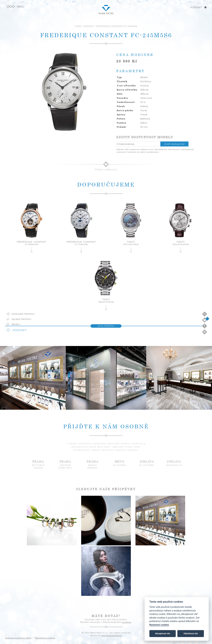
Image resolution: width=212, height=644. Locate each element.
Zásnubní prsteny (23, 314)
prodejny (127, 622)
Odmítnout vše (191, 633)
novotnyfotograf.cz (112, 635)
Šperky (16, 324)
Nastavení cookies (159, 625)
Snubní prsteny (22, 319)
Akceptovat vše (163, 633)
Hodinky (20, 330)
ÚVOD (78, 26)
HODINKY (89, 26)
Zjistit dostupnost (174, 144)
